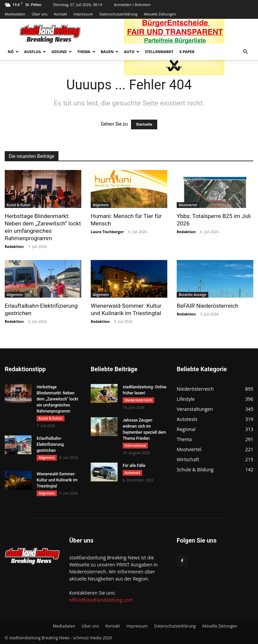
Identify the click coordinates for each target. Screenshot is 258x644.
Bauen (110, 52)
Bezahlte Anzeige (192, 295)
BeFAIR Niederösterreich (207, 306)
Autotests (132, 473)
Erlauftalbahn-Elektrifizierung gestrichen (50, 444)
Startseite (144, 124)
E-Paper (187, 52)
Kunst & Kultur (19, 205)
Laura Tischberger (107, 232)
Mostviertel (188, 205)
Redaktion (14, 246)
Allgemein (101, 205)
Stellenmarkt (159, 52)
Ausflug (35, 52)
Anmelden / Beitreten (132, 5)
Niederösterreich (138, 400)
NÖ (13, 52)
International (135, 445)
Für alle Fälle (134, 466)
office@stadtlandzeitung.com (101, 600)
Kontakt (60, 14)
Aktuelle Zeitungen (160, 14)
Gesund (62, 52)
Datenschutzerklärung (118, 14)
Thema (86, 52)
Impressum (83, 14)
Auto (132, 52)
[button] (245, 52)
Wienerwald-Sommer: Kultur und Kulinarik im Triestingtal (57, 480)
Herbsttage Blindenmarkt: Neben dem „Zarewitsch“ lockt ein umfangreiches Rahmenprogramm (57, 399)
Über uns (39, 14)
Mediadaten (15, 14)
